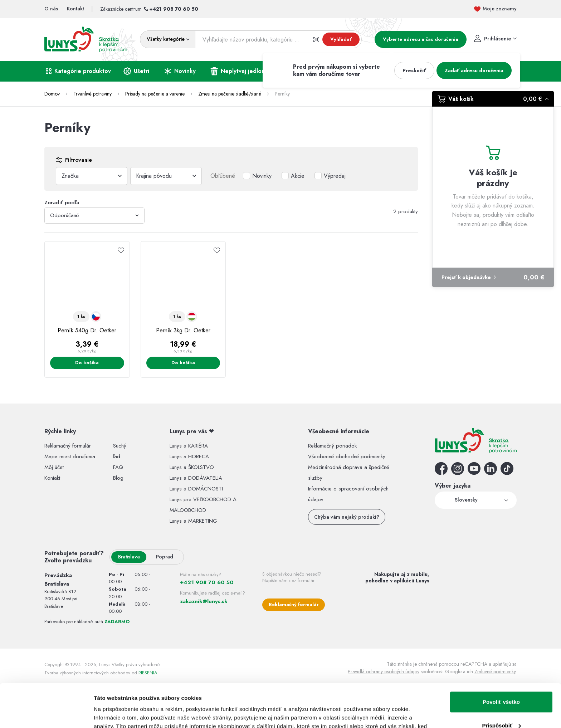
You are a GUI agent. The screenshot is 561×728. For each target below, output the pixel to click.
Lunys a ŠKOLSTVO (192, 467)
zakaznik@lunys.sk (204, 601)
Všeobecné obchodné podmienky (347, 456)
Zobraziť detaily (114, 714)
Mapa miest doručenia (70, 456)
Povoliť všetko (501, 661)
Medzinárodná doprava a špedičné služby (348, 473)
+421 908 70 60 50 (174, 9)
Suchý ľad (120, 451)
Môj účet (54, 467)
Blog (118, 478)
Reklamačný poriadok (332, 446)
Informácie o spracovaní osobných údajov (348, 494)
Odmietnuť (501, 708)
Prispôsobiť (501, 685)
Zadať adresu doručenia (474, 70)
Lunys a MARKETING (193, 521)
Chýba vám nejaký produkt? (347, 517)
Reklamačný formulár (68, 446)
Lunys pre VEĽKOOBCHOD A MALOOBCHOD (203, 505)
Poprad (165, 557)
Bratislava (129, 557)
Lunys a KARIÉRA (189, 446)
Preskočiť (414, 70)
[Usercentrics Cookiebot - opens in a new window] (46, 714)
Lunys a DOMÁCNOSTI (196, 489)
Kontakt (52, 478)
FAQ (118, 467)
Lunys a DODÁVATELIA (196, 478)
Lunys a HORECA (189, 456)
